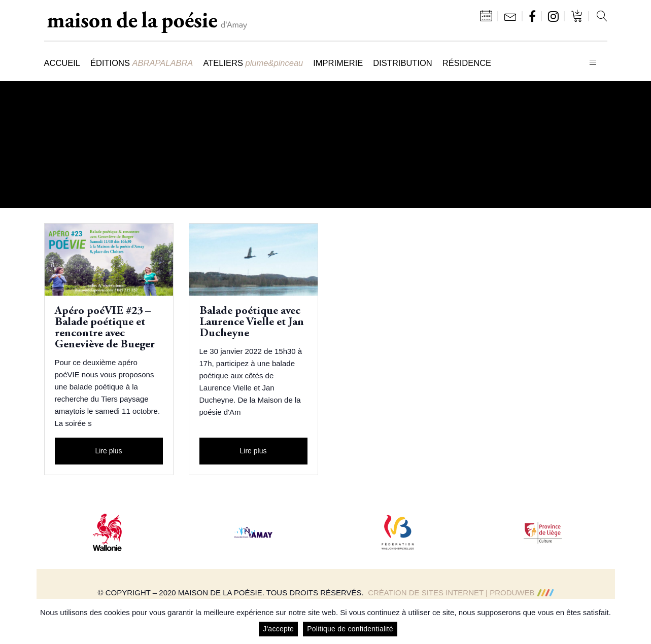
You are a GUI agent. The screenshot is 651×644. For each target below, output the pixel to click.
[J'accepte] (638, 622)
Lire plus (109, 451)
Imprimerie (338, 63)
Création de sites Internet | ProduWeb (460, 593)
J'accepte (278, 629)
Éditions (142, 63)
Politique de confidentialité (350, 629)
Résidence (467, 63)
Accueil (62, 63)
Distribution (402, 63)
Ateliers (253, 63)
